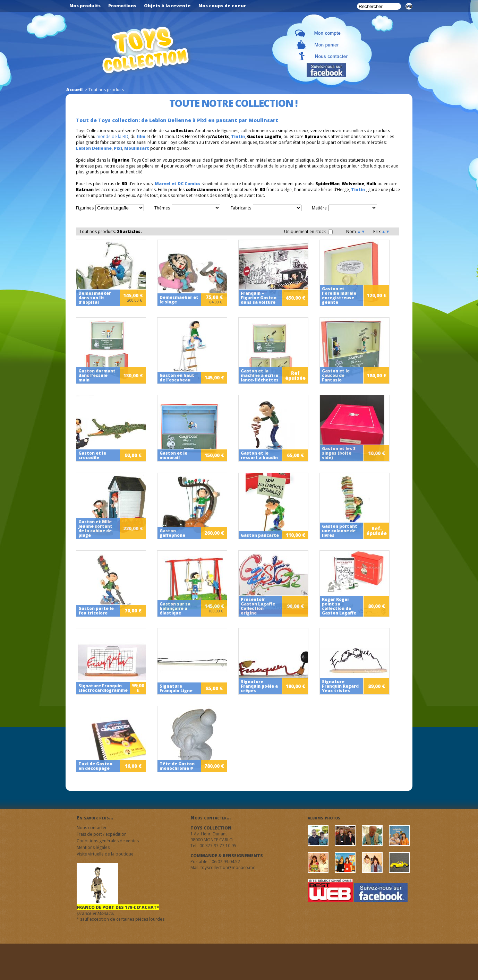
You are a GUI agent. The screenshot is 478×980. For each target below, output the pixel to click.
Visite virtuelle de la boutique (105, 854)
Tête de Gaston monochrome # (177, 766)
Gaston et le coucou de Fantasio (336, 375)
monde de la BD (112, 136)
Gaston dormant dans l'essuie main (97, 375)
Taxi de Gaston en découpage (95, 766)
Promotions (122, 6)
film (141, 136)
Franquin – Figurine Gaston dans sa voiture (259, 298)
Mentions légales (93, 847)
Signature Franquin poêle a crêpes (259, 686)
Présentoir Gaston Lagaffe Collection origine (258, 606)
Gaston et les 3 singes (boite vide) (339, 453)
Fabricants (241, 208)
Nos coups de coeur (222, 6)
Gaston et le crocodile (92, 455)
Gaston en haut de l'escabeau (177, 378)
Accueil (74, 90)
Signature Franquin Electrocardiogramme (103, 688)
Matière (319, 208)
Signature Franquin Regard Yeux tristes (340, 686)
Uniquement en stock (308, 231)
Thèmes (162, 208)
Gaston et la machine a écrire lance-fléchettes (260, 375)
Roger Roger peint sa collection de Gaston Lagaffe (339, 606)
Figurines (85, 208)
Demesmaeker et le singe (179, 300)
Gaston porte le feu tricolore (96, 611)
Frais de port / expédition (102, 834)
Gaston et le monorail (173, 455)
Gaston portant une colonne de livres (340, 531)
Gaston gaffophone (172, 533)
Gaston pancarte (260, 535)
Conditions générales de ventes (108, 841)
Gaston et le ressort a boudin (259, 455)
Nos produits (85, 6)
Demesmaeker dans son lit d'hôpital (95, 298)
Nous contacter (92, 828)
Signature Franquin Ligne (176, 688)
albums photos (324, 818)
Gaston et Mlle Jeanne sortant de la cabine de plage (95, 528)
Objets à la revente (167, 6)
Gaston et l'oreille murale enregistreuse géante (339, 295)
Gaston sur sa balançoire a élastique (175, 608)
